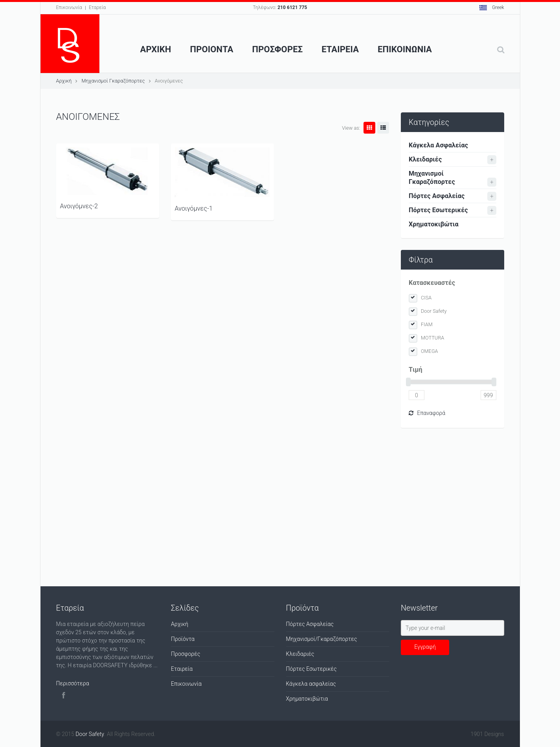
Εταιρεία (182, 669)
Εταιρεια (340, 49)
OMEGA (430, 351)
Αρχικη (156, 49)
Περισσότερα (73, 683)
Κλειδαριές (425, 159)
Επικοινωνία (69, 7)
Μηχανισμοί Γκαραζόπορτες (113, 81)
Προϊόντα (183, 639)
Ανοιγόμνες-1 (194, 208)
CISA (426, 298)
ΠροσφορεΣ (278, 49)
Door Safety (434, 311)
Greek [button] (492, 7)
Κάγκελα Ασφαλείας (438, 145)
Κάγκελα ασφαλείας (311, 684)
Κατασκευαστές (432, 283)
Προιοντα (212, 49)
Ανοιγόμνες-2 (79, 206)
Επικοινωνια (405, 49)
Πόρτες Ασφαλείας (437, 196)
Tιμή (416, 370)
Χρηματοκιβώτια (434, 224)
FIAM (427, 324)
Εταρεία (97, 7)
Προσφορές (186, 654)
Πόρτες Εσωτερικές (438, 210)
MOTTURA (432, 338)
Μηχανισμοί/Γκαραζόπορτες (322, 639)
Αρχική (64, 81)
